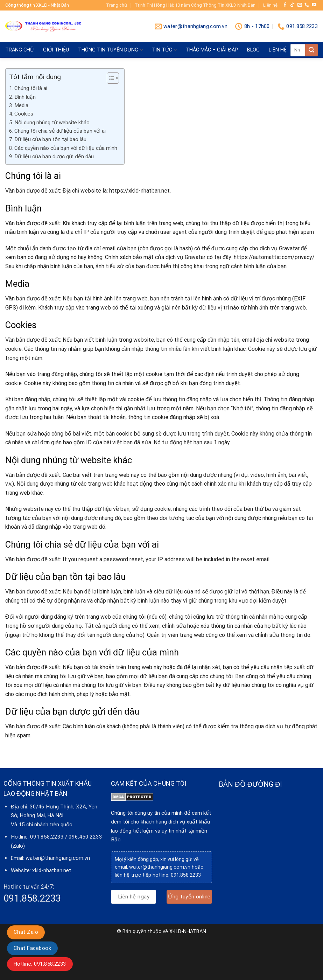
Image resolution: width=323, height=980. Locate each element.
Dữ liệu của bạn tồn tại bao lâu (50, 139)
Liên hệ (270, 5)
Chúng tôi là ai (31, 88)
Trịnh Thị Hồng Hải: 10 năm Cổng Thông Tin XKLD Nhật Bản (195, 5)
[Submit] (311, 50)
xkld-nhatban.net (52, 870)
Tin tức (164, 50)
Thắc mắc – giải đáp (212, 50)
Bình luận (25, 97)
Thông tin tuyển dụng (110, 50)
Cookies (24, 114)
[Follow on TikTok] (292, 5)
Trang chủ (117, 5)
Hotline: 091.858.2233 (40, 964)
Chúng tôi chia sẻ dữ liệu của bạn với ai (60, 131)
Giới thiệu (56, 50)
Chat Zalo (26, 932)
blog (253, 50)
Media (21, 105)
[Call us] (307, 5)
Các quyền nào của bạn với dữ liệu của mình (66, 148)
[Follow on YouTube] (314, 5)
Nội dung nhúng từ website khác (52, 123)
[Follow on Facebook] (285, 5)
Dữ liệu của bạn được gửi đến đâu (54, 157)
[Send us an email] (300, 5)
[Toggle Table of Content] (109, 78)
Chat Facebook (32, 948)
